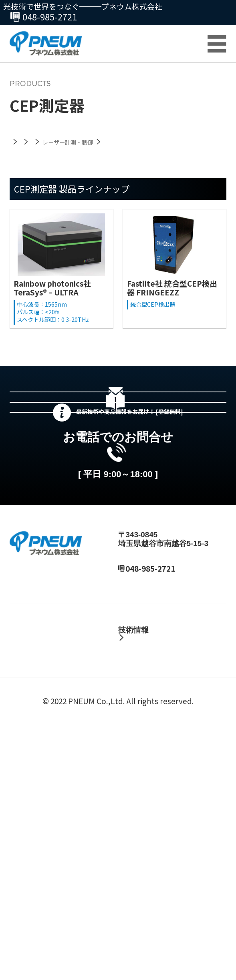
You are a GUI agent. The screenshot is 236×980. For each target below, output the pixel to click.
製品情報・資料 (145, 782)
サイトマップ (162, 954)
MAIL (135, 732)
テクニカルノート (158, 825)
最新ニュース (32, 796)
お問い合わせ (32, 916)
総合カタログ (32, 887)
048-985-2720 (42, 17)
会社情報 (25, 810)
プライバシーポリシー (89, 954)
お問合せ (211, 14)
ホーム (21, 782)
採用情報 (25, 825)
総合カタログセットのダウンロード (130, 476)
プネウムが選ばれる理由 (51, 902)
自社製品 (133, 796)
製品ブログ (146, 839)
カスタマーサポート (44, 873)
